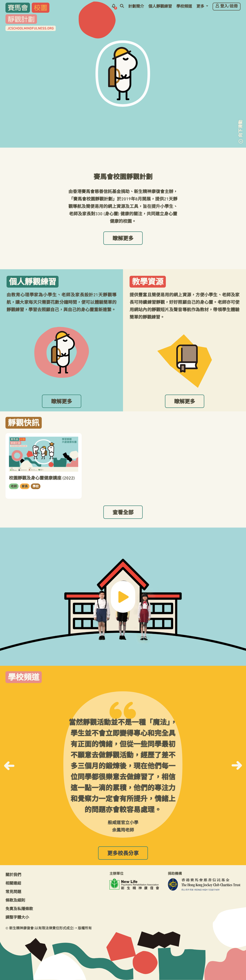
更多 (201, 7)
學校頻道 (184, 7)
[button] (9, 764)
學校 (36, 487)
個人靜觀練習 (160, 7)
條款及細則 (15, 901)
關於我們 (13, 875)
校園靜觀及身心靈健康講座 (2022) (42, 478)
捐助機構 (175, 874)
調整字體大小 (17, 918)
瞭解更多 (123, 239)
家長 (25, 487)
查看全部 (123, 513)
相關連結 (13, 884)
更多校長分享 (123, 854)
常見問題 (13, 892)
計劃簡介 (136, 7)
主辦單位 (116, 874)
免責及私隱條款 (19, 909)
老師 (14, 487)
